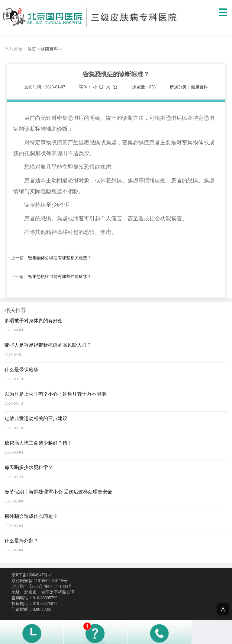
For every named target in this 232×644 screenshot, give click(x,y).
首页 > (34, 49)
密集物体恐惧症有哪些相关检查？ (60, 258)
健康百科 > (51, 49)
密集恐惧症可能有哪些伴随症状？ (60, 277)
